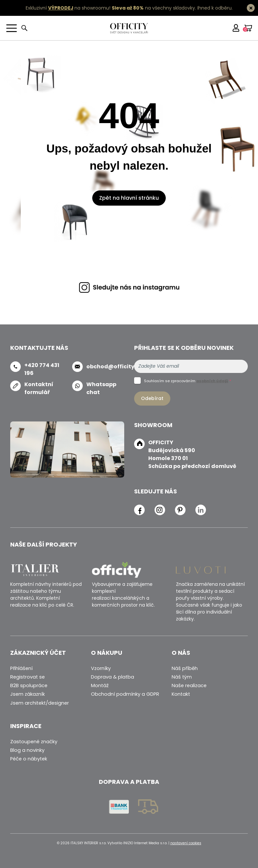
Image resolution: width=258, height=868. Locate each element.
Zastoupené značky (34, 742)
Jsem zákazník (28, 694)
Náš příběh (185, 668)
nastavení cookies (186, 843)
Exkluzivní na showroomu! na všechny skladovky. (111, 8)
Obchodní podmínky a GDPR (125, 694)
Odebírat (152, 398)
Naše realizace (189, 685)
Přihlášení (21, 668)
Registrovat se (28, 677)
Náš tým (182, 677)
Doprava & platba (113, 677)
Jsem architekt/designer (40, 703)
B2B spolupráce (29, 685)
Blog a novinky (27, 750)
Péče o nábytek (29, 759)
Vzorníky (101, 668)
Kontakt (181, 694)
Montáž (100, 685)
